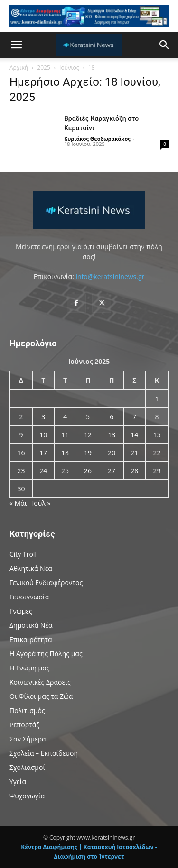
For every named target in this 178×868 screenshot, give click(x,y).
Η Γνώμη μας (30, 668)
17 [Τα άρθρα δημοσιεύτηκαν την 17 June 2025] (43, 453)
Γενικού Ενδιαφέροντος (46, 583)
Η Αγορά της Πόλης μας (46, 654)
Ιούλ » (41, 503)
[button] (16, 45)
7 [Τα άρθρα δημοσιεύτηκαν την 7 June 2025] (134, 417)
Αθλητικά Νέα (31, 568)
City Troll (23, 554)
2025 (43, 68)
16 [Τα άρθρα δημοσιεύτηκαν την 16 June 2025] (21, 453)
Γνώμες (21, 611)
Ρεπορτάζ (24, 725)
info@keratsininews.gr (110, 276)
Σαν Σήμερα (28, 739)
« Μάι (18, 503)
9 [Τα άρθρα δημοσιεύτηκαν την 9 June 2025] (21, 435)
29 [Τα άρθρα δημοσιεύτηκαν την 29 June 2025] (157, 471)
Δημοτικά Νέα (31, 625)
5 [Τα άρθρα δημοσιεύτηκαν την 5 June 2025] (88, 417)
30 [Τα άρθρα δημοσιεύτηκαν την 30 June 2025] (21, 489)
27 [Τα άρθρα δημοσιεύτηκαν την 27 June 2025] (112, 471)
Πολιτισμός (27, 710)
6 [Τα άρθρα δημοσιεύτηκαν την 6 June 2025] (112, 417)
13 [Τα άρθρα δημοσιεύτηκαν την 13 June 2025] (112, 435)
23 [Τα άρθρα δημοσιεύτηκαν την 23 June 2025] (21, 471)
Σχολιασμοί (27, 767)
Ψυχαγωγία (27, 796)
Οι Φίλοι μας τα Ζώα (41, 696)
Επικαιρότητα (31, 639)
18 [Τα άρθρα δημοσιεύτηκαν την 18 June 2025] (65, 453)
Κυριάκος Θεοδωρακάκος (97, 139)
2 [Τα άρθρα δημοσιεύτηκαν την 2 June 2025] (21, 417)
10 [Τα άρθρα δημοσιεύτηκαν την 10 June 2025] (43, 435)
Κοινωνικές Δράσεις (40, 682)
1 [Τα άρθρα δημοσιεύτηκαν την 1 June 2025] (157, 399)
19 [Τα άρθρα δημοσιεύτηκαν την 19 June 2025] (88, 453)
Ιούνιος (69, 68)
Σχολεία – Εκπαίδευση (44, 753)
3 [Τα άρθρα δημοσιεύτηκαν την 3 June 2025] (43, 417)
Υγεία (18, 782)
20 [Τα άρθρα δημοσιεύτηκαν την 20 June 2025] (112, 453)
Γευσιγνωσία (29, 597)
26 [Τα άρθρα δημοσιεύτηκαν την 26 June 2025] (88, 471)
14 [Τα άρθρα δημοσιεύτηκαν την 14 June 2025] (134, 435)
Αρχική (19, 68)
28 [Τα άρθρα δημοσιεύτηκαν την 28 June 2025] (134, 471)
